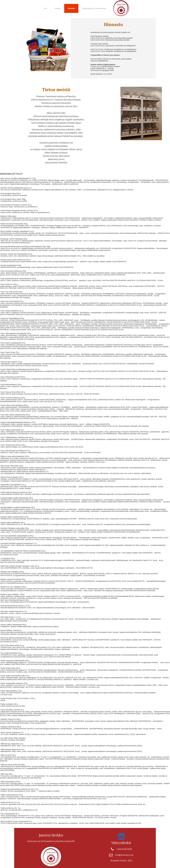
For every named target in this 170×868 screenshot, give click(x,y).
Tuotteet (57, 8)
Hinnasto (71, 8)
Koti (46, 8)
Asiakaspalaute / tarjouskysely (94, 8)
